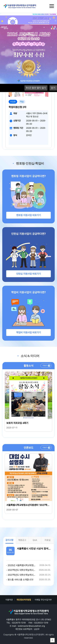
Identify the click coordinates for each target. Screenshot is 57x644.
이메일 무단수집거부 (43, 600)
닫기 (53, 88)
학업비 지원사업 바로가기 (29, 332)
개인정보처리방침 (24, 600)
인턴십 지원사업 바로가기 (29, 274)
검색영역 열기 (45, 6)
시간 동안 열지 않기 (36, 88)
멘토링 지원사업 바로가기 (29, 215)
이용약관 (9, 600)
